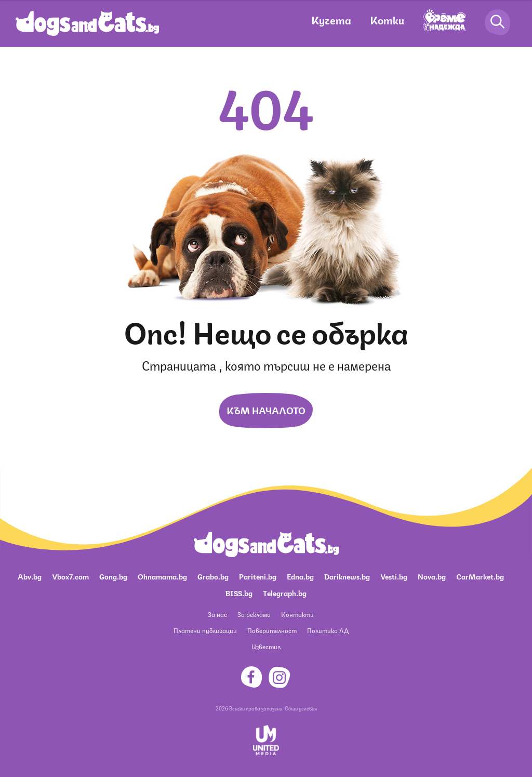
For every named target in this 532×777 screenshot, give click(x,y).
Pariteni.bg (258, 576)
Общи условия (301, 708)
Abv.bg (30, 576)
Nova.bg (432, 576)
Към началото (266, 410)
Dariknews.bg (347, 576)
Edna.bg (300, 576)
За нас (217, 614)
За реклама (254, 614)
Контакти (297, 614)
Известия (266, 646)
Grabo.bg (213, 576)
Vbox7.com (70, 576)
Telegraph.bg (285, 592)
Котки (387, 19)
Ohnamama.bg (162, 576)
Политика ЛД (328, 630)
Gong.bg (113, 576)
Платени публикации (205, 630)
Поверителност (272, 630)
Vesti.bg (394, 576)
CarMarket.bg (480, 576)
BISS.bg (239, 592)
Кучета (331, 19)
